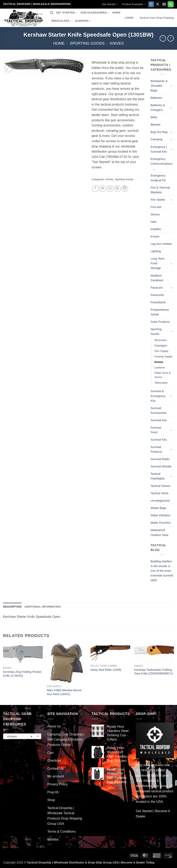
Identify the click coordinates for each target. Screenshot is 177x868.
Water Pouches (161, 523)
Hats (154, 222)
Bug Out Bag (159, 132)
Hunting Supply (164, 356)
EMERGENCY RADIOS (67, 29)
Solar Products (160, 322)
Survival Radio (160, 459)
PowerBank (158, 302)
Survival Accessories (159, 410)
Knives (117, 43)
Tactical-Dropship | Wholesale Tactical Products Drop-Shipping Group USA (65, 816)
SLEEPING (83, 21)
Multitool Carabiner (157, 278)
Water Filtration (161, 515)
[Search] (52, 13)
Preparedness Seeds (160, 312)
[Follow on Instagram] (151, 4)
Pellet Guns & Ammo (163, 375)
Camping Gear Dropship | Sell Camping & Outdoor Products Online (66, 740)
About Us (54, 726)
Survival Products (156, 449)
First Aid (156, 207)
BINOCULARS (62, 21)
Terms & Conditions (62, 831)
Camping (157, 139)
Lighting (156, 251)
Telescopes (161, 383)
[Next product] (163, 38)
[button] (129, 18)
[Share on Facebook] (95, 189)
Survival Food (156, 430)
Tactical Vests (160, 493)
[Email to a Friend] (110, 189)
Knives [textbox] (20, 736)
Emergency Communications (162, 161)
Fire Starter (158, 200)
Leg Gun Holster (161, 244)
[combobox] (22, 736)
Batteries (156, 98)
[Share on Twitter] (103, 189)
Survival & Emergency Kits (158, 396)
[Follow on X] (158, 4)
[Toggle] (171, 86)
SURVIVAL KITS (96, 29)
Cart (50, 753)
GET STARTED (67, 13)
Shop (51, 800)
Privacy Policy (58, 784)
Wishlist (53, 839)
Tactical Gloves (161, 486)
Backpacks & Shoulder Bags (159, 86)
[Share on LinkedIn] (125, 189)
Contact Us (55, 768)
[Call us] (171, 4)
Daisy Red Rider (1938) (106, 670)
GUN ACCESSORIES (95, 13)
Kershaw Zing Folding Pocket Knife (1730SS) (22, 674)
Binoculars (161, 340)
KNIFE (117, 13)
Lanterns (160, 368)
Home (59, 43)
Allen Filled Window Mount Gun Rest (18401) (64, 692)
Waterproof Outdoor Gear (160, 532)
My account (56, 776)
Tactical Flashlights (158, 476)
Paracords (157, 295)
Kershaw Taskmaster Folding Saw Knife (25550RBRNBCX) (154, 672)
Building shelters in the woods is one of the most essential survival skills (162, 571)
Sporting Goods (87, 43)
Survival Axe (159, 420)
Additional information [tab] (42, 607)
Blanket (156, 125)
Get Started (110, 4)
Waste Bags (159, 508)
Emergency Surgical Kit (158, 178)
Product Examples (134, 4)
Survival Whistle (161, 466)
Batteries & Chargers (158, 108)
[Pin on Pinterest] (117, 189)
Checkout (54, 760)
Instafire (156, 229)
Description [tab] (12, 607)
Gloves (155, 214)
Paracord (157, 288)
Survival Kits (159, 440)
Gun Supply (161, 351)
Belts (154, 117)
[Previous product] (171, 38)
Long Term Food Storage (158, 263)
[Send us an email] (164, 4)
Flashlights (161, 346)
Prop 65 (53, 792)
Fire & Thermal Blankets (160, 190)
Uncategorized (160, 501)
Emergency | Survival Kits (159, 149)
